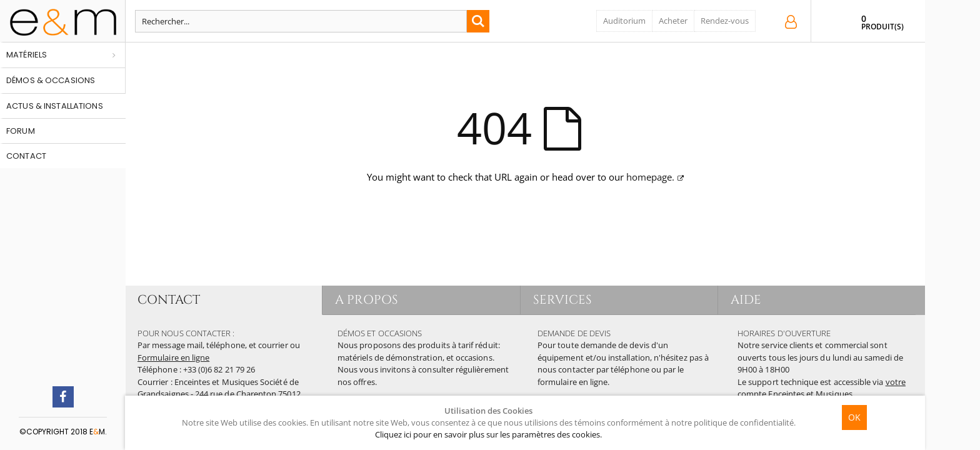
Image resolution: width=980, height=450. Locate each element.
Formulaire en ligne (173, 357)
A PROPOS (367, 300)
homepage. (650, 177)
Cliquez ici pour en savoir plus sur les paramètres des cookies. (488, 434)
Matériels (27, 55)
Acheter (673, 21)
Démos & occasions (51, 80)
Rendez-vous (725, 21)
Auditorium (624, 21)
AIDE (746, 300)
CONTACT (169, 300)
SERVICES (563, 300)
